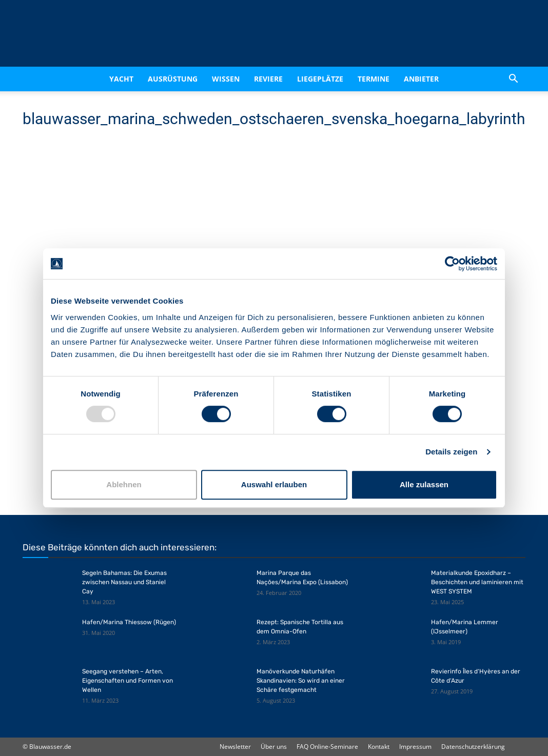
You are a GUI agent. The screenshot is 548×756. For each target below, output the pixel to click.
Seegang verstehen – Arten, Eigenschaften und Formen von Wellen (128, 681)
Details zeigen (451, 452)
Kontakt (379, 747)
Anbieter (421, 79)
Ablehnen (124, 484)
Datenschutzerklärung (473, 747)
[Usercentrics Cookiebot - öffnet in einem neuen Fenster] (452, 264)
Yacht (121, 79)
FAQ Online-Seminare (327, 747)
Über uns (274, 747)
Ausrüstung (173, 79)
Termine (374, 79)
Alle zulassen (424, 484)
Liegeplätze (320, 79)
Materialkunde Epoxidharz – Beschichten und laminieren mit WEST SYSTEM (477, 582)
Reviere (268, 79)
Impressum (415, 747)
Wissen (226, 79)
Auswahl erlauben (274, 484)
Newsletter (235, 747)
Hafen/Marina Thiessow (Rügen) (129, 622)
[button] (513, 80)
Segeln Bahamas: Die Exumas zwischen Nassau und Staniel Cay (124, 582)
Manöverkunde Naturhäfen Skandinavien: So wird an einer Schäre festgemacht (301, 681)
